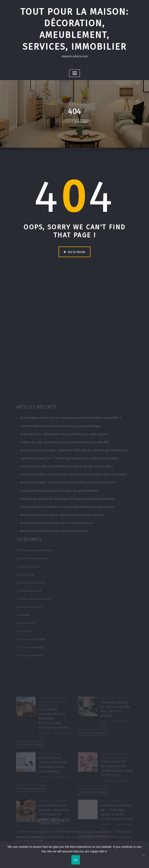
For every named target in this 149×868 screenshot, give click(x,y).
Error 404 (81, 127)
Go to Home (74, 252)
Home (66, 127)
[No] (143, 855)
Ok (76, 860)
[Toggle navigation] (75, 73)
